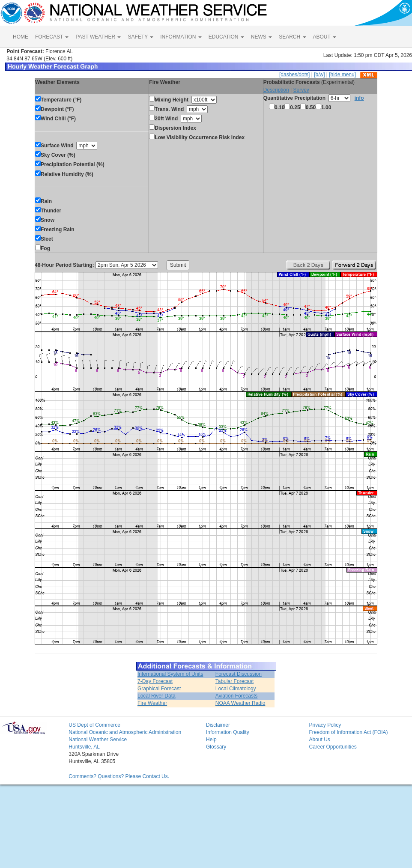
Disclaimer (218, 725)
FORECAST (52, 37)
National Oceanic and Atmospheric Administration (125, 732)
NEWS (261, 37)
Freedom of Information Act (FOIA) (348, 732)
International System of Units (170, 674)
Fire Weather (152, 703)
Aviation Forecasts (237, 696)
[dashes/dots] (294, 75)
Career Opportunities (333, 747)
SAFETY (140, 37)
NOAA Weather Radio (240, 703)
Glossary (216, 747)
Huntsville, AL (84, 747)
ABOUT (325, 37)
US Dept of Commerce (94, 725)
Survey (301, 90)
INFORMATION (181, 37)
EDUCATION (226, 37)
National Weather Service (98, 740)
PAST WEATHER (98, 37)
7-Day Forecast (155, 681)
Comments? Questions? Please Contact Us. (119, 776)
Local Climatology (236, 689)
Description (276, 90)
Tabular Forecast (234, 681)
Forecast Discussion (239, 674)
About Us (319, 740)
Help (211, 740)
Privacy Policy (325, 725)
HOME (21, 37)
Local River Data (157, 696)
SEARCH (292, 37)
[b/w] (319, 75)
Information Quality (228, 732)
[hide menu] (342, 75)
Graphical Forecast (159, 689)
